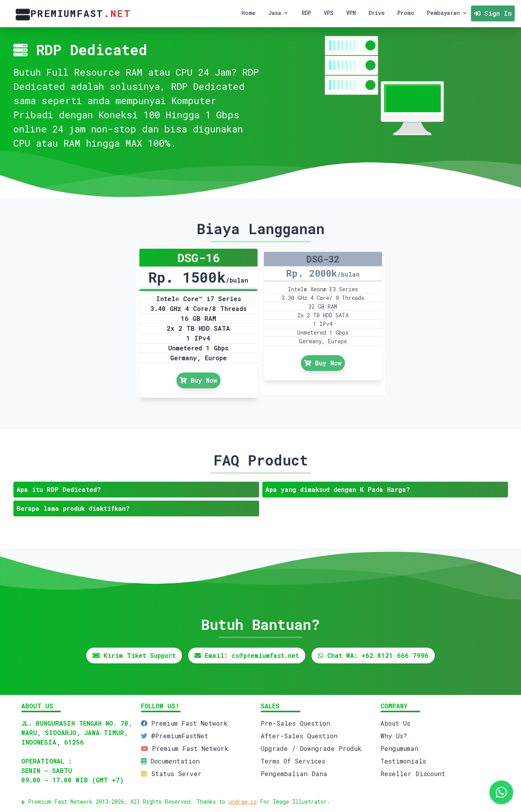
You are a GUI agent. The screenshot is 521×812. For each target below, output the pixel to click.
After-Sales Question (299, 736)
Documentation (175, 761)
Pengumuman (399, 748)
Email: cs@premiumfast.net (247, 655)
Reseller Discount (413, 774)
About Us (395, 723)
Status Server (176, 774)
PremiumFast (72, 14)
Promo (406, 13)
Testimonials (403, 761)
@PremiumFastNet (180, 736)
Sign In (493, 13)
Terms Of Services (293, 761)
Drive (377, 13)
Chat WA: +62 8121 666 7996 (373, 655)
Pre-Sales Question (295, 723)
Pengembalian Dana (294, 774)
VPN (351, 13)
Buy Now (198, 380)
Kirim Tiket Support (134, 655)
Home (248, 13)
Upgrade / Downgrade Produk (311, 748)
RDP (306, 13)
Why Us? (394, 736)
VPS (329, 13)
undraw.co (243, 802)
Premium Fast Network (189, 723)
